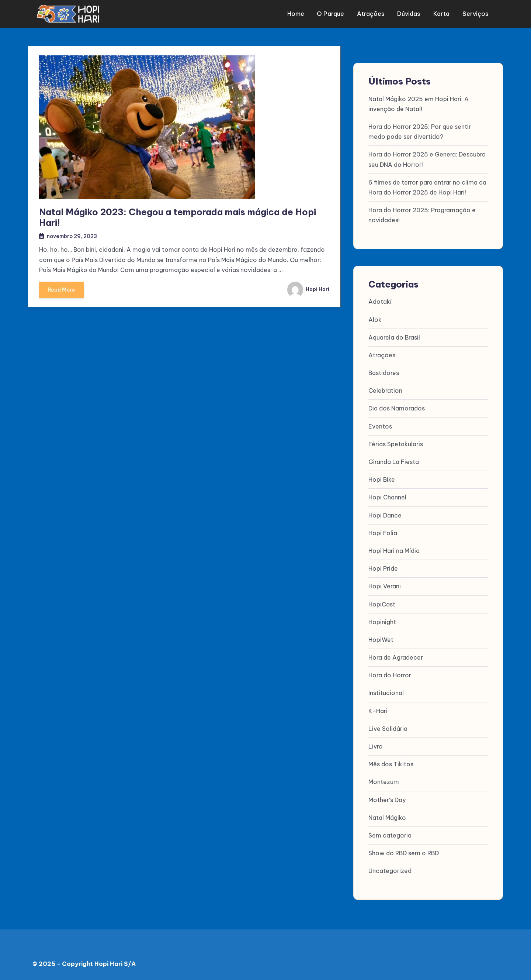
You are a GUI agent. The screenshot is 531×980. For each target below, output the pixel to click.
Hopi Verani (385, 587)
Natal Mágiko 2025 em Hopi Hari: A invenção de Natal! (419, 104)
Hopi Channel (387, 498)
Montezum (384, 782)
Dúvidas (410, 14)
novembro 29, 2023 (74, 236)
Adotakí (380, 302)
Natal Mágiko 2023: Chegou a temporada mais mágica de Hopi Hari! (178, 217)
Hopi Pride (383, 568)
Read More (62, 292)
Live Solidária (388, 729)
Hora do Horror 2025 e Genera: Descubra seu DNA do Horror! (427, 160)
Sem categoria (390, 835)
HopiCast (382, 604)
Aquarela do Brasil (394, 337)
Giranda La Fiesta (394, 462)
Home (299, 14)
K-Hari (378, 711)
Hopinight (382, 622)
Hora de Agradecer (396, 657)
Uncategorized (390, 871)
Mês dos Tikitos (391, 764)
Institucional (386, 693)
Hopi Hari (308, 290)
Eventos (380, 426)
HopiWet (381, 640)
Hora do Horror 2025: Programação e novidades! (422, 215)
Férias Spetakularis (396, 444)
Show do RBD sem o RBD (404, 853)
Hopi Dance (385, 515)
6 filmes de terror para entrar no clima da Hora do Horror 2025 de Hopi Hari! (427, 187)
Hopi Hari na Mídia (394, 551)
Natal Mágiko (387, 818)
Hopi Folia (383, 533)
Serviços (474, 14)
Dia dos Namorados (397, 409)
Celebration (385, 391)
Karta (441, 14)
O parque (333, 14)
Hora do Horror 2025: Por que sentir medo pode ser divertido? (420, 132)
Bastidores (384, 373)
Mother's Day (387, 800)
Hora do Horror (390, 675)
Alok (375, 320)
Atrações (373, 14)
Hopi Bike (382, 480)
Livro (376, 746)
